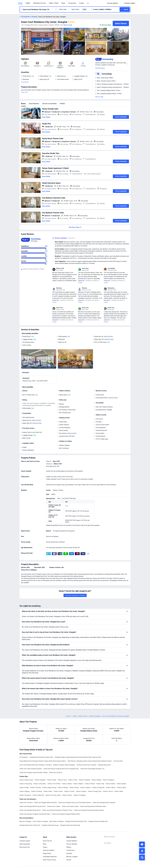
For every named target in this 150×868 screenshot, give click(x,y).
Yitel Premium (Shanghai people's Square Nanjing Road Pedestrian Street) (90, 761)
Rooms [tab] (23, 104)
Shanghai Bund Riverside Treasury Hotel (41, 757)
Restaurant (62, 339)
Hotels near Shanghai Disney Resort (30, 810)
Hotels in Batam (121, 784)
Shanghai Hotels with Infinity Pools (30, 825)
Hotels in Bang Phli (38, 795)
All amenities (25, 82)
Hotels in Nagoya (25, 791)
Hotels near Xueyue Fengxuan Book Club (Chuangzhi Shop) (61, 769)
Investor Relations (72, 841)
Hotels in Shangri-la (25, 795)
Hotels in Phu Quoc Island (53, 795)
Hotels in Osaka (24, 788)
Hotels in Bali (100, 784)
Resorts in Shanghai (25, 821)
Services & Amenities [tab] (49, 104)
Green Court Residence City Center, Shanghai (44, 22)
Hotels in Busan (74, 788)
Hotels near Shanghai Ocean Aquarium (104, 803)
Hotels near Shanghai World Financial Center (33, 806)
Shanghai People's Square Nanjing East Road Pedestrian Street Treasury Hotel (78, 757)
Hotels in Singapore (109, 780)
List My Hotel (70, 850)
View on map (99, 97)
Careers (45, 847)
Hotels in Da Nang (37, 791)
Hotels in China (83, 716)
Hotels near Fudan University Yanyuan (31, 769)
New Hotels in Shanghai (57, 821)
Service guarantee (25, 844)
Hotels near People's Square (70, 806)
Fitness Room (26, 336)
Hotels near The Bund (26, 803)
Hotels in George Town (95, 791)
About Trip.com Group (49, 860)
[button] (88, 3)
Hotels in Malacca (78, 784)
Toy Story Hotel (118, 761)
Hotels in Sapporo (86, 788)
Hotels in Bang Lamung (49, 788)
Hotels (20, 3)
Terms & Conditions (49, 850)
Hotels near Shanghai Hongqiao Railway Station (66, 814)
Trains (63, 3)
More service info (25, 847)
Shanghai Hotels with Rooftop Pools (76, 821)
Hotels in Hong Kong (26, 784)
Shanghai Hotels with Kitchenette (70, 825)
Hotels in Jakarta (67, 784)
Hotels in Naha (48, 791)
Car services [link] (72, 3)
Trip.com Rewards (72, 844)
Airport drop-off (99, 339)
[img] (42, 41)
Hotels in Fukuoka (35, 788)
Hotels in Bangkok (40, 780)
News (45, 844)
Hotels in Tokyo (73, 780)
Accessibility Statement (50, 857)
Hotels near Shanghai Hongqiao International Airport (35, 814)
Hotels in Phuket (90, 784)
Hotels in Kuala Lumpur (26, 780)
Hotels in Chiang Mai (98, 788)
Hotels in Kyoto (121, 788)
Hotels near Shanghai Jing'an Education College (34, 773)
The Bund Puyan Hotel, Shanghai (86, 765)
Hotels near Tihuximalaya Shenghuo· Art (92, 769)
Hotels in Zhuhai (67, 795)
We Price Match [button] (106, 25)
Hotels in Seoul (62, 780)
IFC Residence (24, 757)
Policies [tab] (62, 104)
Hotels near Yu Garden (54, 806)
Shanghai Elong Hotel (104, 765)
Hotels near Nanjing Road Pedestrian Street (93, 806)
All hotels (69, 853)
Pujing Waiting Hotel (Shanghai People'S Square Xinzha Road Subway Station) (43, 761)
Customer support (25, 841)
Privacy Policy (47, 853)
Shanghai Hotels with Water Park (98, 821)
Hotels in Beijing (96, 780)
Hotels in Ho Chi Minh (54, 784)
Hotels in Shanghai (95, 716)
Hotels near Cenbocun (56, 773)
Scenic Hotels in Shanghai (40, 821)
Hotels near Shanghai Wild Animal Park (45, 803)
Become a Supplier (72, 857)
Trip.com (68, 716)
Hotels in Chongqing (79, 795)
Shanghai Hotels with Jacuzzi (50, 825)
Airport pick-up (99, 336)
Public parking (62, 336)
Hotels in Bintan (110, 784)
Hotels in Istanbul (81, 791)
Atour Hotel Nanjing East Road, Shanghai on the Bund (36, 765)
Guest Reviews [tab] (34, 104)
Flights (28, 3)
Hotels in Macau (111, 788)
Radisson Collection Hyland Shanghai (64, 765)
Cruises (82, 3)
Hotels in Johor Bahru (40, 784)
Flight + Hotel (54, 3)
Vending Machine (64, 407)
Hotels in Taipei (52, 780)
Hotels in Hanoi (58, 791)
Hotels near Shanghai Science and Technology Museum (75, 803)
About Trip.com (47, 841)
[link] (112, 3)
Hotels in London (69, 791)
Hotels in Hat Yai (108, 791)
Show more (24, 92)
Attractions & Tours (40, 3)
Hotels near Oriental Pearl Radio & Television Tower (57, 810)
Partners (69, 847)
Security (69, 860)
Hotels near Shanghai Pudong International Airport (89, 810)
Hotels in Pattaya (63, 788)
